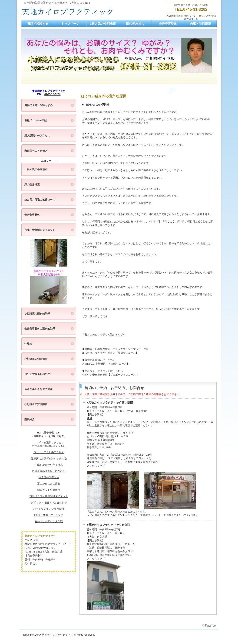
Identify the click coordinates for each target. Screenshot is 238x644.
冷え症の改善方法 (49, 477)
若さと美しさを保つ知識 (38, 389)
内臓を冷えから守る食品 (49, 465)
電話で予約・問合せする (38, 105)
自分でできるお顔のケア (38, 374)
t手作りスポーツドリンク (49, 515)
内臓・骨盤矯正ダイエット (40, 230)
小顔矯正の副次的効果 (37, 313)
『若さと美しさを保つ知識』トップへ (104, 335)
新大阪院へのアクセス (37, 136)
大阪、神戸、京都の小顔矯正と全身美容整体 (68, 12)
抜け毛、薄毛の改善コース (40, 200)
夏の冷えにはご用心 (49, 484)
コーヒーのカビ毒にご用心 (49, 452)
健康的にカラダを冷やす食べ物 (49, 458)
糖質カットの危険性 (49, 490)
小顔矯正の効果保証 (36, 359)
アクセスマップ (96, 466)
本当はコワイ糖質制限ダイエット (49, 496)
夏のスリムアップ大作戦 (49, 521)
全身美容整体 (32, 215)
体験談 (28, 344)
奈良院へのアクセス (36, 151)
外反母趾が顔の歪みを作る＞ (49, 446)
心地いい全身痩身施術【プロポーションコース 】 (111, 375)
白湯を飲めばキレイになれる (49, 471)
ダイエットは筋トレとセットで (49, 502)
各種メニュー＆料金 (36, 120)
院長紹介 (30, 419)
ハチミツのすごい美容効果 (49, 509)
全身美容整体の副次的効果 (40, 329)
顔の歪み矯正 (32, 184)
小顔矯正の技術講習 (36, 404)
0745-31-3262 (53, 94)
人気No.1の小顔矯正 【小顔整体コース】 (106, 364)
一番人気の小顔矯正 (36, 169)
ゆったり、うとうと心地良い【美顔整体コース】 (110, 353)
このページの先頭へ (209, 626)
